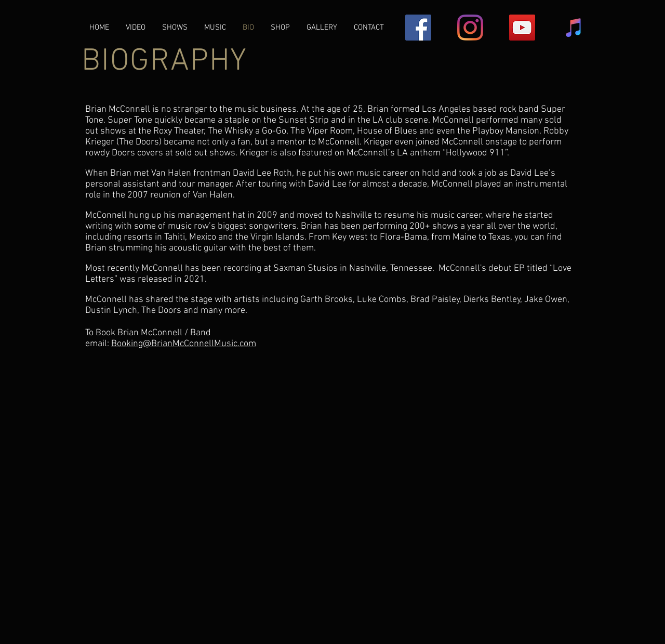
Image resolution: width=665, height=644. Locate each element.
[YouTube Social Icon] (522, 28)
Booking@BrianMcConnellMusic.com (184, 344)
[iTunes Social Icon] (574, 28)
